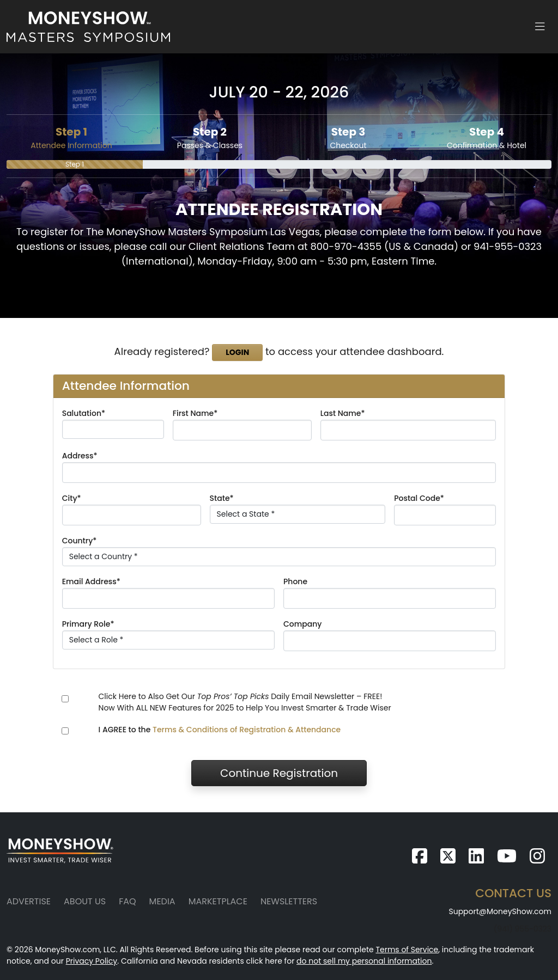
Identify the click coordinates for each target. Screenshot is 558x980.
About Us (85, 901)
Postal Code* (419, 498)
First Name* (195, 413)
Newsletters (289, 901)
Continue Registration (279, 773)
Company (303, 624)
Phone (295, 581)
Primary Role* (88, 624)
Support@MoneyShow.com (500, 911)
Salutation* (84, 413)
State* (222, 498)
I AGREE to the (220, 730)
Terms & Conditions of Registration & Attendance (247, 730)
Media (162, 901)
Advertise (29, 901)
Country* (80, 541)
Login (237, 352)
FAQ (127, 901)
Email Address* (91, 581)
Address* (80, 456)
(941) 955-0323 (523, 929)
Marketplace (218, 901)
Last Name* (343, 413)
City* (72, 498)
